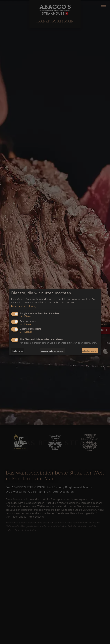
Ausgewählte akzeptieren (53, 351)
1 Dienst (26, 316)
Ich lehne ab (18, 351)
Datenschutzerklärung (24, 306)
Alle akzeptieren (90, 351)
